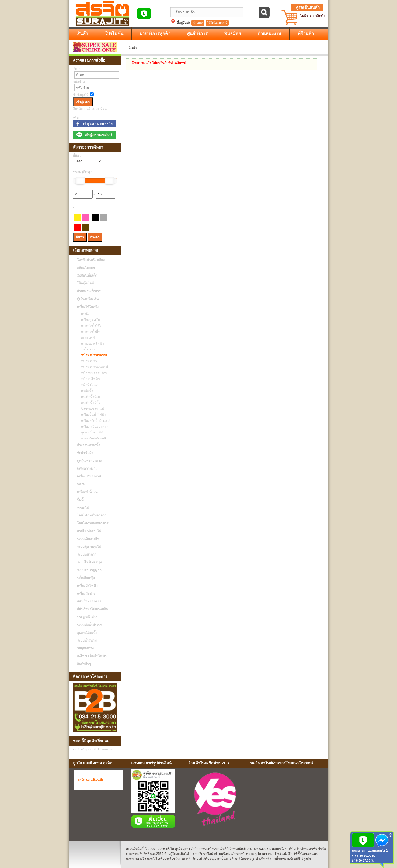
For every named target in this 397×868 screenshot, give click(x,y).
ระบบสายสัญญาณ (90, 570)
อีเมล (77, 69)
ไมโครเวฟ (87, 349)
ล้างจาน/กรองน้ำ (89, 445)
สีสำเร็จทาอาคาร (89, 601)
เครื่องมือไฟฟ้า (87, 586)
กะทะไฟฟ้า (88, 337)
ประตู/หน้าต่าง (87, 617)
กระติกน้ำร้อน (89, 397)
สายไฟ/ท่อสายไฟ (89, 531)
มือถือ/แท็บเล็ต (87, 275)
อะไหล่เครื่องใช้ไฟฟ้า (92, 656)
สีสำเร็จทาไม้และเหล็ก (92, 609)
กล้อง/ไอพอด (86, 268)
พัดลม (81, 484)
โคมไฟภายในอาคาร (92, 515)
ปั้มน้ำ (81, 500)
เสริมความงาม (87, 469)
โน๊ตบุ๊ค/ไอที (85, 283)
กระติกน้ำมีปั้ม (90, 403)
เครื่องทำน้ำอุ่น (87, 492)
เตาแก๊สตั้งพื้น (89, 332)
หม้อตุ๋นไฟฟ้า (89, 379)
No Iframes (287, 800)
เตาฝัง (84, 314)
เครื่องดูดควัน (89, 320)
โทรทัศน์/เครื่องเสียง (91, 260)
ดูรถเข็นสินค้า (308, 8)
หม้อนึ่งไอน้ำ (88, 385)
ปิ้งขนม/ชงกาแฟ (91, 409)
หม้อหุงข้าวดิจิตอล (93, 355)
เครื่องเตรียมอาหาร (93, 426)
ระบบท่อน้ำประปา (90, 625)
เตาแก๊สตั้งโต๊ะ (90, 326)
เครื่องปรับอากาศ (89, 476)
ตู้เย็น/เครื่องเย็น (88, 299)
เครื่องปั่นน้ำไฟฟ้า (92, 415)
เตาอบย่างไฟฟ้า (91, 343)
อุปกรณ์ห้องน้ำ (87, 633)
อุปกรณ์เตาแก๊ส (90, 432)
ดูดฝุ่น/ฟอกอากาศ (90, 461)
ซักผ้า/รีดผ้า (85, 453)
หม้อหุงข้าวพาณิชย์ (93, 367)
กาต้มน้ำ (86, 391)
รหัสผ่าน (79, 82)
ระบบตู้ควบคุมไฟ (89, 547)
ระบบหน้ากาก (87, 554)
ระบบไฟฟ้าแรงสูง (89, 562)
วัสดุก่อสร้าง (85, 648)
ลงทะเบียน (99, 109)
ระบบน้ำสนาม (87, 640)
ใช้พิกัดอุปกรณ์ (217, 23)
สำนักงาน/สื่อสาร (89, 291)
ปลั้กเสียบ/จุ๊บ (86, 578)
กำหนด (198, 23)
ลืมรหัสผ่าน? (82, 109)
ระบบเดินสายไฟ (88, 539)
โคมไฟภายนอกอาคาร (93, 523)
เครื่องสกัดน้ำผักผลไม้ (95, 421)
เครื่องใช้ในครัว (88, 307)
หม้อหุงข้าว (88, 361)
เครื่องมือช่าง (86, 594)
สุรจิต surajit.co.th (90, 780)
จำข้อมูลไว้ (81, 95)
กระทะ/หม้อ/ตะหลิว (93, 438)
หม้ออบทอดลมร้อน (93, 373)
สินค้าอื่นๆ (84, 664)
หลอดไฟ (83, 508)
